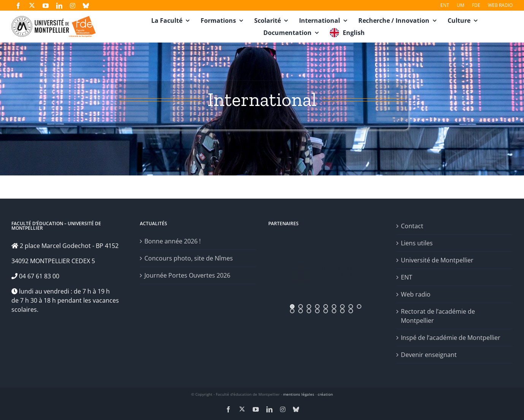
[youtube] (46, 6)
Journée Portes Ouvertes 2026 (187, 275)
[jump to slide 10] (292, 311)
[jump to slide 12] (309, 311)
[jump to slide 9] (359, 306)
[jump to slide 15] (334, 311)
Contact (412, 226)
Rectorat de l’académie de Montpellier (438, 316)
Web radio (416, 294)
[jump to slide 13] (317, 311)
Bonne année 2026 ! (173, 241)
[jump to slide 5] (326, 306)
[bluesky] (86, 6)
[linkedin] (59, 6)
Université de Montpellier (437, 260)
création (325, 394)
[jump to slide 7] (342, 306)
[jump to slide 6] (334, 306)
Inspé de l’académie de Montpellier (451, 338)
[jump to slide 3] (309, 306)
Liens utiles (417, 243)
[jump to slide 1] (292, 306)
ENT (407, 277)
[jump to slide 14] (326, 311)
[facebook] (18, 6)
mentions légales (299, 394)
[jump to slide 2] (301, 306)
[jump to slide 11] (301, 311)
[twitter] (32, 5)
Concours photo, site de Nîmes (189, 258)
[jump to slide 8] (351, 306)
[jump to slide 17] (351, 311)
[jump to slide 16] (342, 311)
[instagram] (73, 6)
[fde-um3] (54, 19)
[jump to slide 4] (317, 306)
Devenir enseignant (429, 355)
